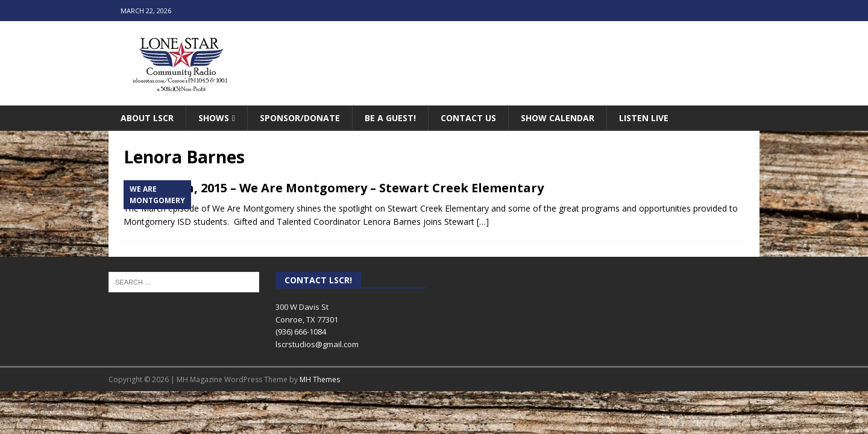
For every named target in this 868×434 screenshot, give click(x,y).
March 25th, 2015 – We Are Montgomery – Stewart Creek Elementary (334, 188)
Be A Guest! (390, 118)
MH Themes (320, 379)
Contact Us (468, 118)
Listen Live (644, 118)
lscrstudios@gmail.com (317, 344)
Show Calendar (558, 118)
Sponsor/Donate (300, 118)
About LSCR (147, 118)
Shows (214, 118)
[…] (483, 222)
